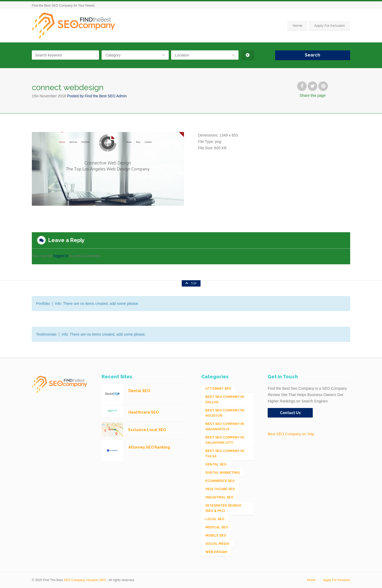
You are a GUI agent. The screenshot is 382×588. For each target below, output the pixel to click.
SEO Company (74, 580)
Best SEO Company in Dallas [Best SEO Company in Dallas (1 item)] (225, 400)
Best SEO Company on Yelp (291, 434)
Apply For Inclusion (329, 26)
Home (297, 26)
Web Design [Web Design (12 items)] (216, 552)
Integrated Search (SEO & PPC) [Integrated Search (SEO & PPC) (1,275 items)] (223, 508)
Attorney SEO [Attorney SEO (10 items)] (218, 389)
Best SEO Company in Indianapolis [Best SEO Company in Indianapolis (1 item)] (225, 427)
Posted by (97, 96)
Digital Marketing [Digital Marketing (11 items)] (223, 473)
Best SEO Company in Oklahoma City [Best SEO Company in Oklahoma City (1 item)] (225, 440)
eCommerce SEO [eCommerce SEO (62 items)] (220, 481)
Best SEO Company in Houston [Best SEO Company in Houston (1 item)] (225, 413)
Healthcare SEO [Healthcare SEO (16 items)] (220, 489)
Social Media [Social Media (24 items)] (217, 544)
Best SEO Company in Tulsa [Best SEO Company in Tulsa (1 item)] (225, 454)
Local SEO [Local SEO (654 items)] (215, 519)
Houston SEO (96, 580)
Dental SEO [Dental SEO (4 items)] (216, 464)
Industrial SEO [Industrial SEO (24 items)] (219, 497)
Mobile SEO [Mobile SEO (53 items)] (216, 536)
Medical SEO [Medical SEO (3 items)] (217, 527)
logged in (61, 256)
